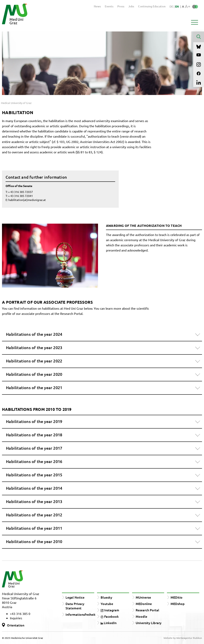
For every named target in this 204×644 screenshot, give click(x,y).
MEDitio (177, 597)
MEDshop (178, 604)
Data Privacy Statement (75, 606)
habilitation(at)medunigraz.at (27, 200)
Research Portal (147, 610)
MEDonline (144, 604)
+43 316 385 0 (20, 614)
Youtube (107, 604)
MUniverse (143, 597)
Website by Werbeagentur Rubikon (183, 638)
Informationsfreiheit (80, 614)
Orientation (16, 625)
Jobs (131, 6)
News (97, 6)
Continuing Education (152, 6)
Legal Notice (75, 597)
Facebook (110, 616)
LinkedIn (109, 623)
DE (172, 6)
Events (109, 6)
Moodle (141, 616)
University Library (149, 623)
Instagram (110, 610)
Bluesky (106, 597)
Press (121, 6)
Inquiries (16, 618)
